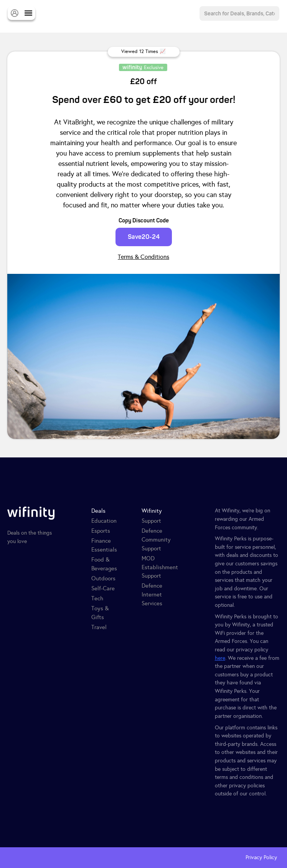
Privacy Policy (261, 857)
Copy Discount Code (144, 221)
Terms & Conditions (143, 257)
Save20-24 (144, 237)
